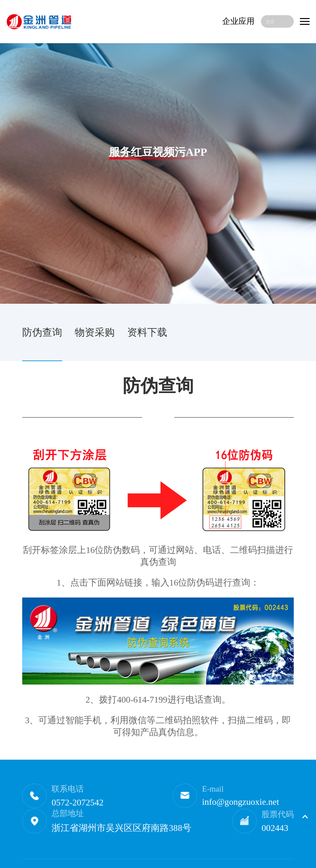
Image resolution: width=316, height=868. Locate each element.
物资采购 (95, 332)
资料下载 (147, 332)
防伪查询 (42, 332)
